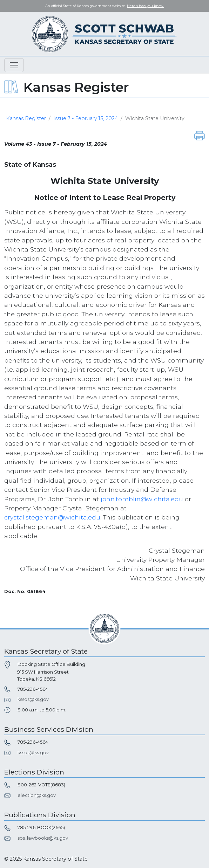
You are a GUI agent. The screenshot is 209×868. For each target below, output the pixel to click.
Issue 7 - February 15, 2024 (86, 118)
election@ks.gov (37, 795)
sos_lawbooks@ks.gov (43, 838)
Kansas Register (26, 118)
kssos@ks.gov (33, 699)
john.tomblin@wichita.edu (142, 499)
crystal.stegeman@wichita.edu (52, 517)
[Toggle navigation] (14, 65)
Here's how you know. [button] (145, 6)
